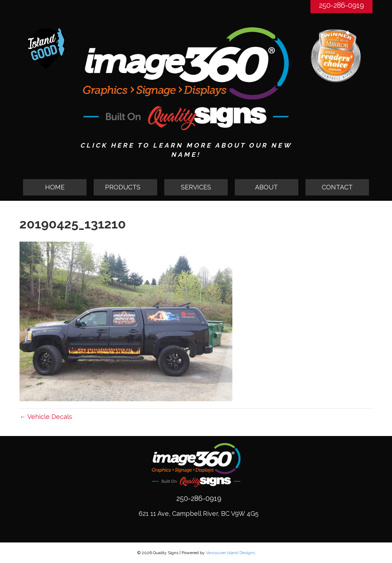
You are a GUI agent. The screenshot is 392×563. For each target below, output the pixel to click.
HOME (55, 187)
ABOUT (266, 187)
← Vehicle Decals (46, 417)
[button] (125, 187)
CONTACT (337, 187)
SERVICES (196, 187)
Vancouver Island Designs (230, 553)
